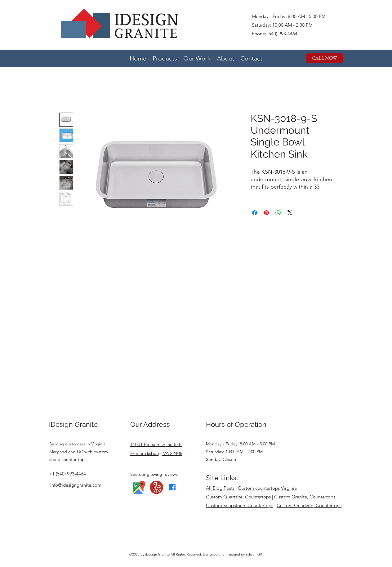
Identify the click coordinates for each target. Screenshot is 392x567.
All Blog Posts (220, 488)
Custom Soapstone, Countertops (240, 505)
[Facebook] (172, 487)
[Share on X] (290, 213)
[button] (165, 58)
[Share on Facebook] (255, 213)
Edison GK (254, 554)
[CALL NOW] (324, 58)
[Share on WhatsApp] (278, 213)
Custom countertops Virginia (267, 488)
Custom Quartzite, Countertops (238, 497)
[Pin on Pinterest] (266, 213)
